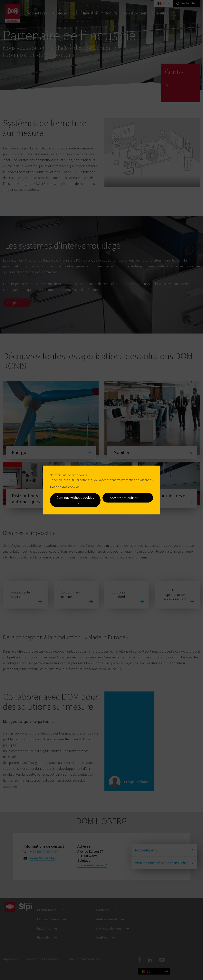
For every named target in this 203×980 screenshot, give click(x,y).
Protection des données (137, 480)
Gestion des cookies (65, 487)
